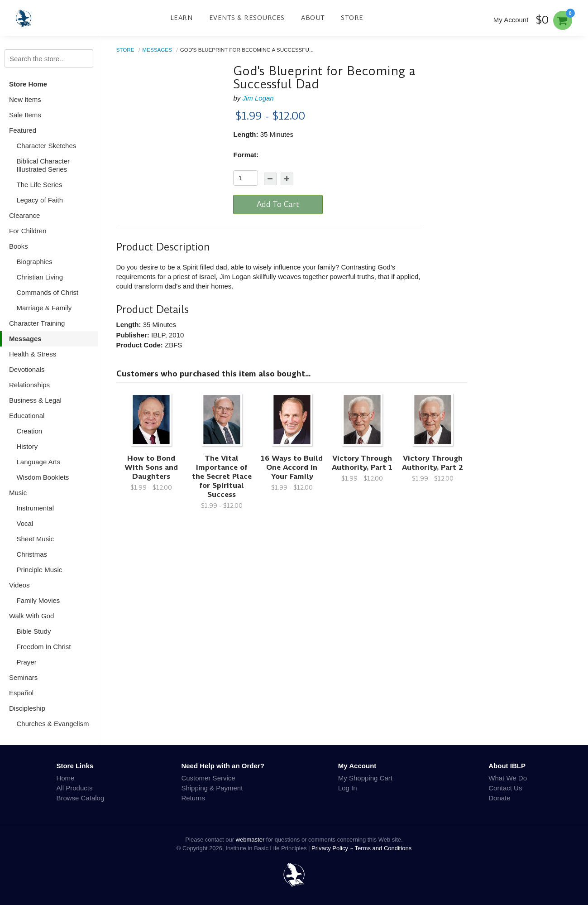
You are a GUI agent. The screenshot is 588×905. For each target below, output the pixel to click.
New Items (25, 99)
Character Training (37, 323)
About (313, 18)
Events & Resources (247, 18)
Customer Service (208, 778)
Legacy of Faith (40, 200)
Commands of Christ (48, 292)
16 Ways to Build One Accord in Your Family (292, 467)
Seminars (23, 677)
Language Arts (39, 462)
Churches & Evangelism (53, 724)
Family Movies (38, 600)
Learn (182, 18)
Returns (193, 798)
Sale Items (25, 115)
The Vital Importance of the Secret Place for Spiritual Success (222, 476)
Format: (246, 155)
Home (65, 778)
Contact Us (505, 788)
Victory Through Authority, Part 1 (362, 463)
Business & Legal (35, 400)
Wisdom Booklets (43, 477)
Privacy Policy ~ (333, 848)
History (27, 446)
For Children (28, 231)
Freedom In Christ (44, 647)
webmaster (250, 840)
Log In (348, 788)
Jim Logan (258, 98)
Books (19, 246)
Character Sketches (47, 146)
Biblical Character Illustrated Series (43, 165)
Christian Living (40, 277)
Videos (19, 585)
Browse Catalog (80, 798)
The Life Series (40, 185)
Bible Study (34, 631)
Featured (23, 130)
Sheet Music (36, 539)
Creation (30, 431)
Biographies (35, 262)
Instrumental (36, 508)
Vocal (25, 523)
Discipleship (27, 708)
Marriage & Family (44, 308)
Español (21, 693)
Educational (27, 416)
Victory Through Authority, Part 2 (433, 463)
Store (352, 18)
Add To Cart (278, 204)
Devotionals (27, 369)
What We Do (508, 778)
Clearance (24, 215)
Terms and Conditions (383, 848)
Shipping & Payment (212, 788)
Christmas (32, 554)
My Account (511, 20)
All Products (74, 788)
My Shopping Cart (365, 778)
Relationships (29, 385)
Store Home (28, 84)
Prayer (27, 662)
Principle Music (40, 570)
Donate (499, 798)
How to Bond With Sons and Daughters (151, 467)
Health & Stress (33, 354)
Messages (25, 339)
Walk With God (31, 616)
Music (18, 493)
